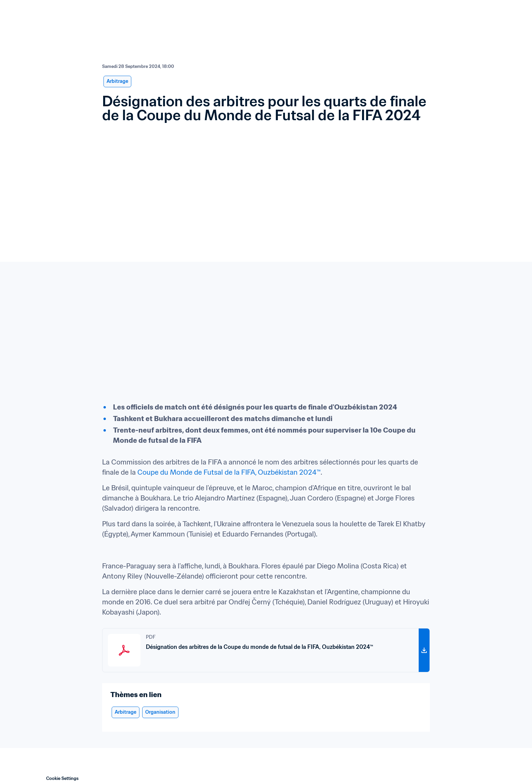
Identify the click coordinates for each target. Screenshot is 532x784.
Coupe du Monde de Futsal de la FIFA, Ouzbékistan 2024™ (229, 472)
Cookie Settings (62, 778)
